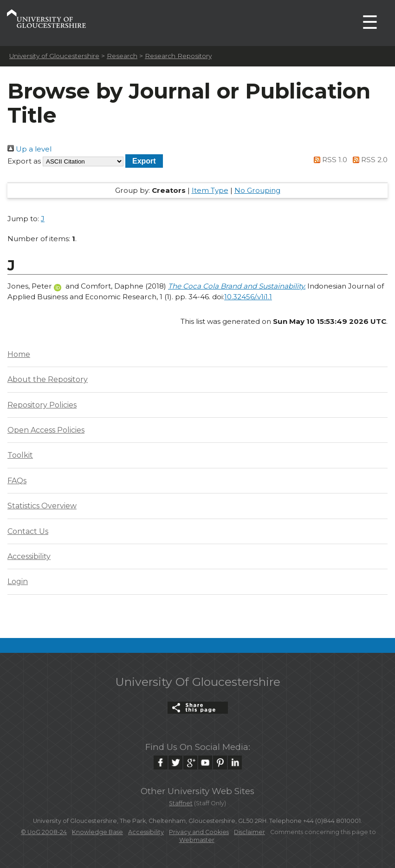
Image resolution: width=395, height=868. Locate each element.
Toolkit (20, 455)
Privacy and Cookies (199, 832)
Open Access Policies (46, 430)
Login (18, 582)
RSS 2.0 (368, 160)
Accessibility (29, 556)
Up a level (29, 149)
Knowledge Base (97, 832)
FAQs (17, 481)
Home (19, 354)
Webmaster (197, 840)
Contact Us (28, 531)
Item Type (210, 190)
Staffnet (181, 803)
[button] (144, 161)
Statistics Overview (42, 506)
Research (122, 56)
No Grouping (257, 190)
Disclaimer (249, 832)
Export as (24, 161)
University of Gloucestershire (54, 56)
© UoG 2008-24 (44, 832)
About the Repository (48, 379)
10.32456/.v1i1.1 (248, 297)
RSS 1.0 (329, 160)
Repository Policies (42, 405)
